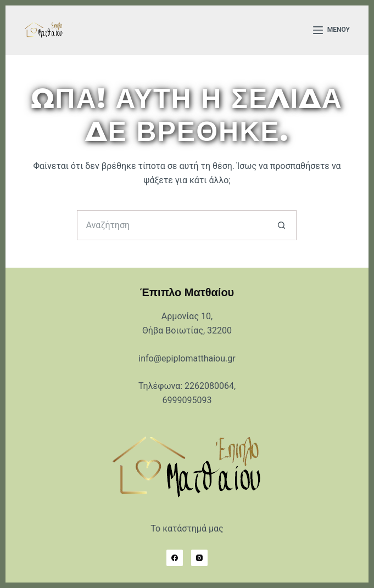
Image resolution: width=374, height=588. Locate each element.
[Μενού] (331, 30)
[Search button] (281, 225)
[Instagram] (199, 558)
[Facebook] (175, 558)
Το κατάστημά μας (187, 528)
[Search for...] (172, 225)
